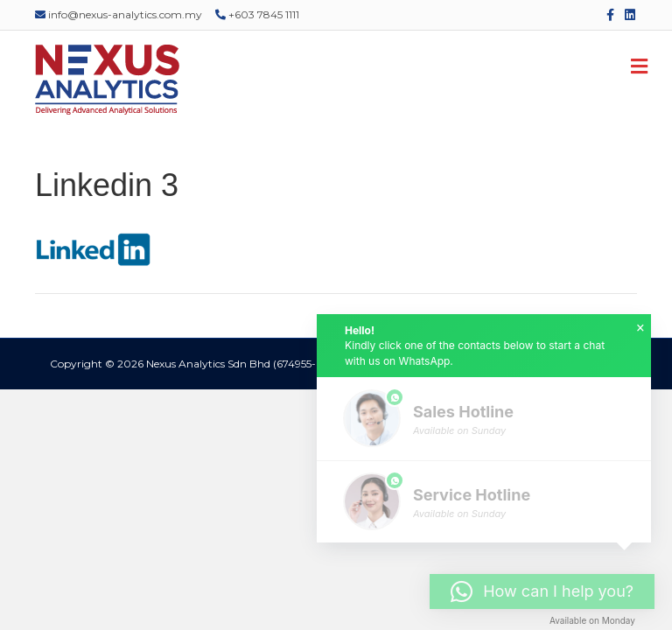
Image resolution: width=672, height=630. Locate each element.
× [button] (640, 328)
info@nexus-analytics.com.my (119, 14)
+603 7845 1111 (257, 14)
